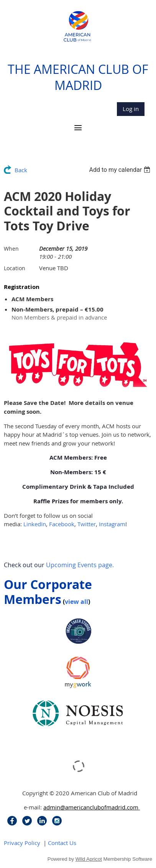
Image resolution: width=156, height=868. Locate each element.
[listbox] (121, 170)
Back (21, 170)
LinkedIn (35, 524)
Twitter (87, 524)
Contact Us (62, 843)
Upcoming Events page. (80, 565)
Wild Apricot (89, 859)
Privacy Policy (22, 843)
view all (76, 602)
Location (15, 268)
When (11, 249)
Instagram (112, 524)
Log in (131, 109)
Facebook (62, 524)
